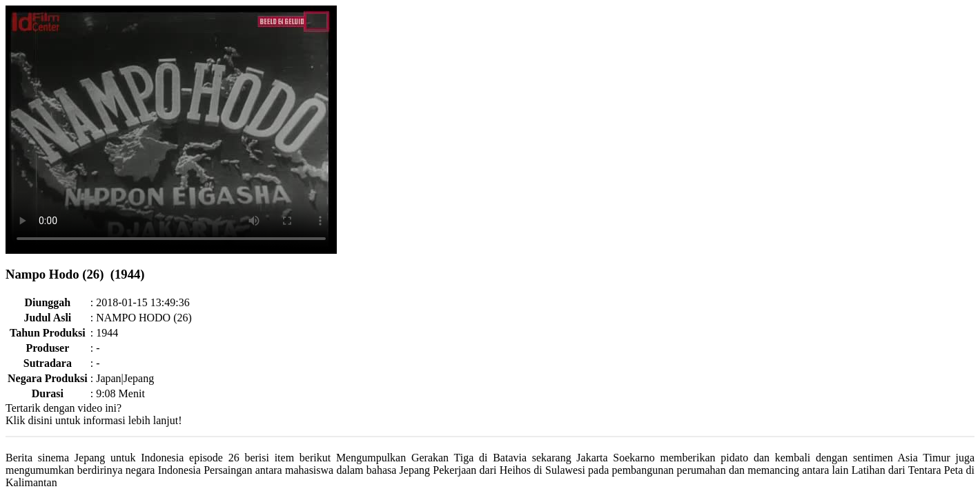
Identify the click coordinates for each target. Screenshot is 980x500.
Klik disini (29, 420)
